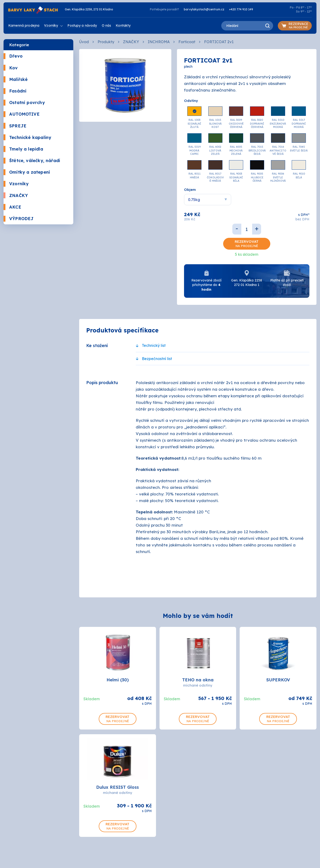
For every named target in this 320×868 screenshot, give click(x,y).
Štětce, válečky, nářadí (32, 161)
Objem (190, 190)
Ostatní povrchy (24, 103)
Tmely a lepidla (23, 149)
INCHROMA (159, 42)
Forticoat (187, 42)
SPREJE (15, 126)
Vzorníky (16, 184)
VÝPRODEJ (18, 219)
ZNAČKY (16, 195)
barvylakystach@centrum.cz (204, 9)
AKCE (12, 207)
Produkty (106, 42)
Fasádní (15, 91)
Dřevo (13, 56)
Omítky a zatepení (27, 172)
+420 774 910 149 (241, 9)
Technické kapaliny (27, 137)
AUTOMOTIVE (22, 114)
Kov (11, 68)
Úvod (84, 42)
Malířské (16, 79)
